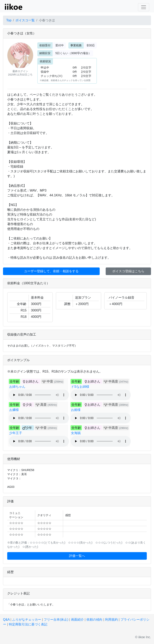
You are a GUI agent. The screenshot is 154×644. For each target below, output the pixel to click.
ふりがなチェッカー (27, 620)
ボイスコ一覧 (25, 20)
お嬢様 (14, 410)
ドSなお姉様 (80, 387)
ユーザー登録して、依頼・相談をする (51, 271)
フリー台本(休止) (56, 620)
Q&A (6, 620)
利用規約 (111, 620)
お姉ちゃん (17, 387)
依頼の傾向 (94, 620)
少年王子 (16, 433)
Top (9, 20)
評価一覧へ (77, 556)
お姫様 (76, 410)
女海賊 (76, 433)
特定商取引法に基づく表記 (28, 624)
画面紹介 (77, 620)
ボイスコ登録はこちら (128, 271)
